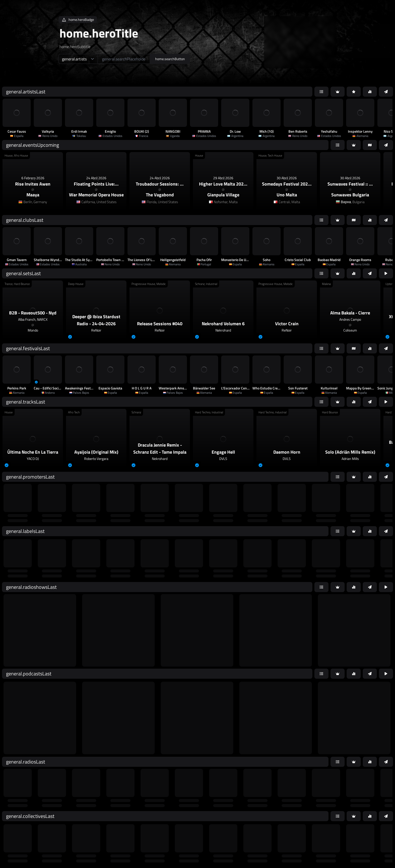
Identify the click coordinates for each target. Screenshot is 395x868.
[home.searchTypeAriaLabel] (78, 59)
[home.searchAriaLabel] (124, 59)
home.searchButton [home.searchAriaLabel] (170, 59)
